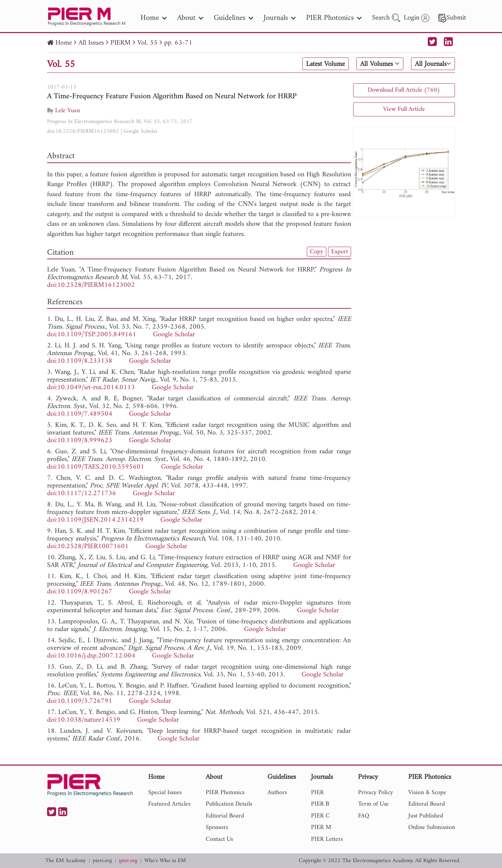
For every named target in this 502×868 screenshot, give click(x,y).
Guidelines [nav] (233, 18)
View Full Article (404, 109)
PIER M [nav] (321, 827)
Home (64, 43)
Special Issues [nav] (165, 793)
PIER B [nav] (320, 804)
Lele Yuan (67, 111)
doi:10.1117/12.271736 (82, 494)
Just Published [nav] (426, 816)
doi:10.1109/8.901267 (80, 592)
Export (340, 252)
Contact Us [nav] (219, 839)
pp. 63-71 (178, 43)
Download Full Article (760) (404, 90)
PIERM (121, 43)
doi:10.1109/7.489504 (80, 414)
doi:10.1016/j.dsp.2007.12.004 (91, 656)
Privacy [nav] (368, 778)
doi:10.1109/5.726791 (80, 701)
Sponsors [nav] (217, 827)
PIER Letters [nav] (327, 839)
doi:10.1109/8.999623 (80, 441)
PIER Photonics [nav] (334, 18)
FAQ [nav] (364, 816)
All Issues (91, 43)
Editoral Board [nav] (427, 804)
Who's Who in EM (165, 861)
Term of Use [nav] (373, 804)
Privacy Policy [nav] (375, 793)
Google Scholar (140, 131)
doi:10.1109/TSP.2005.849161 (92, 335)
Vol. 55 (147, 43)
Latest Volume (325, 64)
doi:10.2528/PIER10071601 (88, 547)
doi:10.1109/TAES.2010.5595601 (96, 467)
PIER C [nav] (320, 816)
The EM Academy (66, 861)
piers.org (102, 861)
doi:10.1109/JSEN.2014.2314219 (95, 520)
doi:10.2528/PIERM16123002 (83, 131)
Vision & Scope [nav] (427, 793)
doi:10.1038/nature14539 (84, 720)
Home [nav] (154, 18)
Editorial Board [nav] (225, 816)
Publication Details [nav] (229, 804)
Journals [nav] (280, 18)
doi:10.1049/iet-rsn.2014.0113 (91, 388)
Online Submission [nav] (432, 827)
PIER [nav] (317, 793)
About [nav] (190, 18)
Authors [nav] (277, 793)
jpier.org (128, 861)
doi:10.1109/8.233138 (80, 361)
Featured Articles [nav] (169, 804)
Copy (317, 252)
